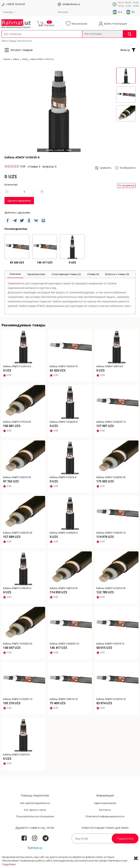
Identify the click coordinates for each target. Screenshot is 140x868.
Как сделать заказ (35, 810)
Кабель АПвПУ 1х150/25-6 (42, 59)
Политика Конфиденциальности (105, 816)
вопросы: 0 (49, 166)
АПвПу (25, 59)
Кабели (5, 41)
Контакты (63, 12)
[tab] (15, 274)
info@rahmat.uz (71, 4)
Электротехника (24, 41)
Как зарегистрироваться (35, 803)
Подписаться (125, 838)
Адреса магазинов (105, 803)
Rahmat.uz (35, 848)
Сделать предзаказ (19, 201)
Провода (12, 41)
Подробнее (9, 864)
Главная (7, 59)
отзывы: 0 (34, 166)
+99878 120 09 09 (15, 4)
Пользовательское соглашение (35, 816)
